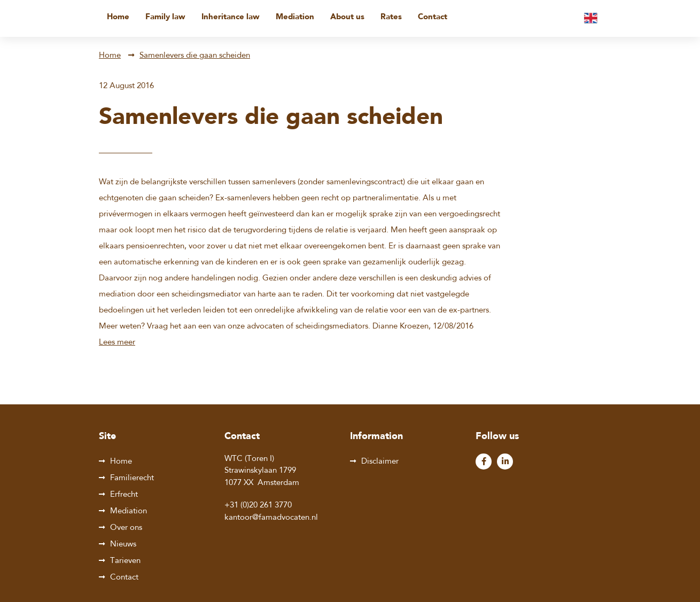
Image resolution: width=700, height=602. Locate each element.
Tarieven (125, 561)
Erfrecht (124, 495)
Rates (391, 17)
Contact (433, 17)
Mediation (295, 17)
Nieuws (123, 545)
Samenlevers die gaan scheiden (195, 56)
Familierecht (132, 478)
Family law (165, 17)
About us (347, 17)
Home (118, 17)
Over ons (126, 528)
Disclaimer (380, 462)
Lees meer (117, 343)
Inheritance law (231, 17)
